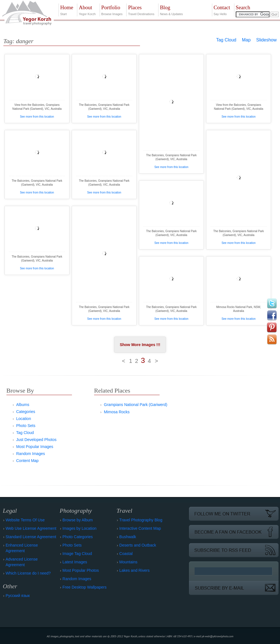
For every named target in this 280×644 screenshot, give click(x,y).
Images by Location (79, 528)
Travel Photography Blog (141, 520)
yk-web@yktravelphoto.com (218, 636)
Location (24, 419)
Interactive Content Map (140, 528)
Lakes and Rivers (134, 570)
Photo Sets (26, 426)
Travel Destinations (141, 10)
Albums (23, 405)
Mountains (128, 562)
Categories (26, 412)
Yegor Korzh (87, 10)
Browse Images (112, 10)
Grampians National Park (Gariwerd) (136, 405)
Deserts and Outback (138, 545)
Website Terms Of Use (25, 520)
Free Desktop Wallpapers (84, 587)
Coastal (126, 554)
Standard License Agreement (31, 537)
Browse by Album (78, 520)
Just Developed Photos (36, 440)
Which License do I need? (28, 573)
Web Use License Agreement (31, 528)
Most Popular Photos (81, 570)
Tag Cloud (226, 40)
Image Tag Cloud (77, 554)
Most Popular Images (35, 447)
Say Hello (222, 10)
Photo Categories (78, 537)
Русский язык (18, 596)
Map (246, 40)
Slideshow (266, 40)
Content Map (27, 461)
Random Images (31, 454)
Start (67, 10)
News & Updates (171, 10)
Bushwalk (128, 537)
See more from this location (37, 117)
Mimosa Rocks (117, 412)
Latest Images (75, 562)
